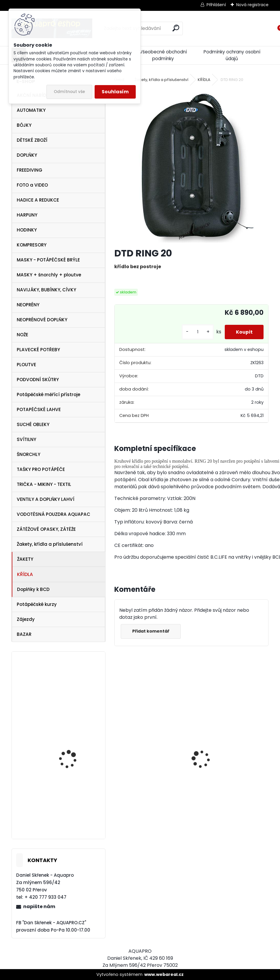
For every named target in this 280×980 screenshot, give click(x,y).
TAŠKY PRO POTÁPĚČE (41, 469)
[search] (176, 28)
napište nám (39, 906)
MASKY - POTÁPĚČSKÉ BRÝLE (48, 260)
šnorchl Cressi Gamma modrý (224, 805)
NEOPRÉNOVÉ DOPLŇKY (42, 320)
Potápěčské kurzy (37, 604)
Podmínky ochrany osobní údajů (232, 55)
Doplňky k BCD (33, 589)
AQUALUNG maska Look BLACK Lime (145, 778)
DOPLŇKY (27, 155)
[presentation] (118, 749)
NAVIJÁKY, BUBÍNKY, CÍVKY (46, 290)
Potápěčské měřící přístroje (48, 394)
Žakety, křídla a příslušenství (50, 544)
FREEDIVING (30, 170)
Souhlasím (115, 92)
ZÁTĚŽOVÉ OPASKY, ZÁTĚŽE (46, 529)
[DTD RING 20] (191, 166)
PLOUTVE (26, 365)
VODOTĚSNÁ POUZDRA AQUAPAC (53, 514)
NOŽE (22, 335)
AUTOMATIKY (31, 110)
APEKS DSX (60, 813)
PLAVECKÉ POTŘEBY (38, 350)
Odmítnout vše (69, 92)
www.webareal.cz (164, 974)
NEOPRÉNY (28, 305)
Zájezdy (26, 619)
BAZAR (24, 634)
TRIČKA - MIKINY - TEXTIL (44, 484)
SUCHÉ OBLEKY (33, 424)
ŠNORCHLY (28, 454)
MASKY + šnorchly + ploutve (49, 275)
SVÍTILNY (26, 439)
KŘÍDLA (25, 574)
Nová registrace (252, 5)
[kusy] (196, 332)
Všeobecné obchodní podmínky (163, 55)
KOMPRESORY (32, 245)
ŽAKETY (25, 559)
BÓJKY (24, 125)
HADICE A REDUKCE (38, 200)
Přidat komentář (151, 631)
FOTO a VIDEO (32, 185)
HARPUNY (27, 215)
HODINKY (27, 230)
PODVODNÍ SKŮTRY (38, 380)
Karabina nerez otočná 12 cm (74, 688)
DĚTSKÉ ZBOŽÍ (32, 140)
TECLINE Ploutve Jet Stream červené (70, 768)
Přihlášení (216, 5)
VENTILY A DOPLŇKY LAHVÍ (46, 499)
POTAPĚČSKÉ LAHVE (39, 409)
